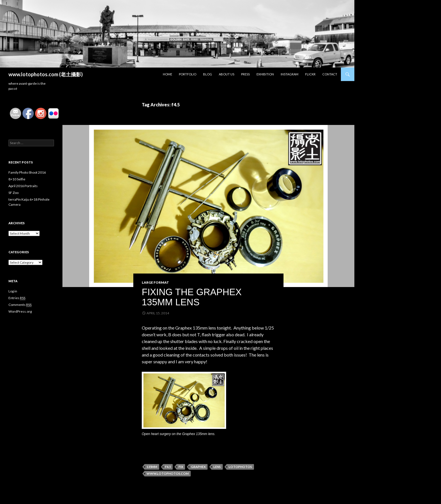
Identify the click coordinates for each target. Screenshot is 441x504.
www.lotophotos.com (168, 473)
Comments (20, 305)
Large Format (155, 282)
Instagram (290, 74)
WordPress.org (20, 311)
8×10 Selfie (17, 179)
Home (167, 74)
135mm (152, 467)
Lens (217, 467)
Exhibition (265, 74)
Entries (17, 298)
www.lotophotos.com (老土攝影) (46, 74)
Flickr (310, 74)
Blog (208, 74)
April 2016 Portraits (23, 186)
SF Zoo (13, 193)
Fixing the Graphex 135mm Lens (192, 297)
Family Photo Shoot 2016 (27, 172)
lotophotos (240, 467)
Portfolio (188, 74)
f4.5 (168, 467)
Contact (330, 74)
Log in (13, 291)
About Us (227, 74)
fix (181, 467)
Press (245, 74)
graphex (198, 467)
